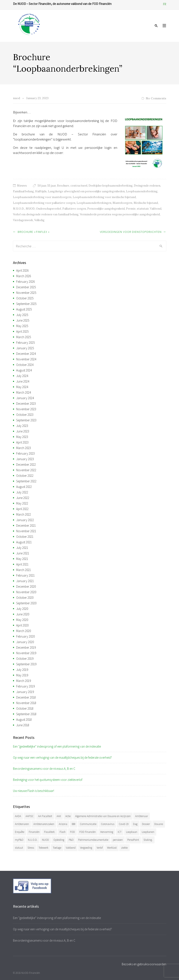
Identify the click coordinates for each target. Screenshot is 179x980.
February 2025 (25, 343)
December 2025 (26, 287)
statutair (143, 209)
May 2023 (22, 437)
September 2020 (26, 603)
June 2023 (23, 431)
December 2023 (26, 404)
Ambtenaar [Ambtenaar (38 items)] (142, 816)
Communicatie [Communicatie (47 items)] (88, 824)
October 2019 (25, 659)
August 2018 (24, 720)
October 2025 (25, 298)
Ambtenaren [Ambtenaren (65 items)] (22, 824)
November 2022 (26, 470)
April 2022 (22, 509)
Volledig (39, 220)
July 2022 (22, 492)
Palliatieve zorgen (74, 209)
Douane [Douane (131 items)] (159, 824)
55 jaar (52, 186)
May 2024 (22, 387)
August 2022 (24, 487)
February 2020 (25, 636)
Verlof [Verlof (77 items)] (100, 848)
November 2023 (26, 409)
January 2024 (25, 398)
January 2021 (25, 581)
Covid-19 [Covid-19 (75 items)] (124, 824)
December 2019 (26, 647)
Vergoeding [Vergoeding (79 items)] (86, 848)
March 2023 (24, 448)
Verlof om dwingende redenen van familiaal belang (46, 214)
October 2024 (25, 365)
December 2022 (26, 465)
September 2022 (26, 481)
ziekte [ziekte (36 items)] (124, 848)
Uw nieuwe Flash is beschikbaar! (34, 791)
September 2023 (26, 420)
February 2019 (25, 686)
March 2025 (24, 337)
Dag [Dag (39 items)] (135, 824)
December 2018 (26, 697)
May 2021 (22, 559)
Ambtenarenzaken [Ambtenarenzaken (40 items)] (44, 824)
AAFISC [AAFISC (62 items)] (30, 816)
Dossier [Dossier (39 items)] (146, 824)
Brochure (63, 186)
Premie (131, 209)
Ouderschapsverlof (49, 209)
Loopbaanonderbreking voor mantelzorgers (42, 197)
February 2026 (25, 282)
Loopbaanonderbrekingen (94, 203)
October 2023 (25, 415)
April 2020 (22, 625)
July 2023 (22, 426)
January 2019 (25, 692)
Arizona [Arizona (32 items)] (63, 824)
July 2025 (22, 315)
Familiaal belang (23, 191)
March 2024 (24, 392)
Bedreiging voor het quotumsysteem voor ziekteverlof (48, 780)
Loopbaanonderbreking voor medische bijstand (104, 197)
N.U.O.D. (19, 209)
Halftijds (41, 191)
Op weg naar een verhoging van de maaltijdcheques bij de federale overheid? (62, 757)
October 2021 (25, 537)
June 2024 (23, 381)
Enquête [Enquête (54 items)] (20, 832)
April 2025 (22, 331)
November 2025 (26, 293)
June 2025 (23, 320)
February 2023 (25, 453)
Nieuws (22, 186)
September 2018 (26, 714)
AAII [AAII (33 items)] (59, 816)
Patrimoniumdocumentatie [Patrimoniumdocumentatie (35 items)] (93, 840)
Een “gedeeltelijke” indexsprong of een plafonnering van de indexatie (57, 746)
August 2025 (24, 309)
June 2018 (23, 725)
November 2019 (26, 653)
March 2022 (24, 514)
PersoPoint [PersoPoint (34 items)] (133, 840)
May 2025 (22, 326)
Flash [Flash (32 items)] (63, 832)
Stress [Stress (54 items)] (31, 848)
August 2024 (24, 370)
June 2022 (23, 498)
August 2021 (24, 542)
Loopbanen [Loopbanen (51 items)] (148, 832)
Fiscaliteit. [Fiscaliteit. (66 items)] (50, 832)
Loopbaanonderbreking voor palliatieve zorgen (44, 203)
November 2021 (26, 531)
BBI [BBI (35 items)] (74, 824)
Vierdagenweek (23, 220)
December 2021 (26, 526)
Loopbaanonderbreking (142, 191)
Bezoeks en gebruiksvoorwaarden (144, 964)
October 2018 (25, 708)
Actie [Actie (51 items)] (68, 816)
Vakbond (156, 209)
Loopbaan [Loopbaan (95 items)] (132, 832)
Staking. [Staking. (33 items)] (148, 840)
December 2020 (26, 586)
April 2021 (22, 564)
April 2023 (22, 442)
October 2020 (25, 598)
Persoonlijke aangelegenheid (106, 209)
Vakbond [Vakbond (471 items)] (71, 848)
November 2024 (26, 359)
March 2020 (24, 631)
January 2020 (25, 642)
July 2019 (22, 670)
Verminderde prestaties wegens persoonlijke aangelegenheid (120, 214)
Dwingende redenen (147, 186)
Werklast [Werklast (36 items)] (112, 848)
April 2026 (22, 270)
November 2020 (26, 592)
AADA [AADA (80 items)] (18, 816)
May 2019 (22, 675)
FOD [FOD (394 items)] (72, 832)
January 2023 (25, 459)
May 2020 (22, 620)
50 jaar (42, 186)
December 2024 (26, 354)
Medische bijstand (146, 203)
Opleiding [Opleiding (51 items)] (59, 840)
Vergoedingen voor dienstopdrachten (131, 232)
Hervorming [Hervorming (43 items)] (107, 832)
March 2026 (24, 276)
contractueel (79, 186)
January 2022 (25, 520)
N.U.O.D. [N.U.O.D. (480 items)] (33, 840)
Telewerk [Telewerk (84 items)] (43, 848)
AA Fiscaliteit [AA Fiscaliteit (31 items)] (45, 816)
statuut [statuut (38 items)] (19, 848)
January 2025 (25, 348)
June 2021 (23, 553)
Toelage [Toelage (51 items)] (57, 848)
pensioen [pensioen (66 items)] (118, 840)
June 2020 (23, 614)
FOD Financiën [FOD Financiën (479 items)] (88, 832)
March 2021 (24, 570)
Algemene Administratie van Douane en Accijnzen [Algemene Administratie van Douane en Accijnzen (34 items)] (103, 816)
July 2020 (22, 609)
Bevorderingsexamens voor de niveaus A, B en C (44, 769)
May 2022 (22, 503)
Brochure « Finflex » (34, 232)
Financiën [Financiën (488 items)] (34, 832)
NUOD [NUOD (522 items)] (45, 840)
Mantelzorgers (122, 203)
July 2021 (22, 548)
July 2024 (22, 376)
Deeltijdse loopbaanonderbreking (111, 186)
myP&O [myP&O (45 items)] (19, 840)
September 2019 (26, 664)
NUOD (30, 209)
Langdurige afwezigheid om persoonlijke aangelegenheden (86, 191)
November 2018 (26, 703)
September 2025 (26, 304)
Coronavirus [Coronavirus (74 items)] (108, 824)
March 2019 (24, 681)
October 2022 (25, 476)
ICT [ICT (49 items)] (120, 832)
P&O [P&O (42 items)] (71, 840)
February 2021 (25, 575)
